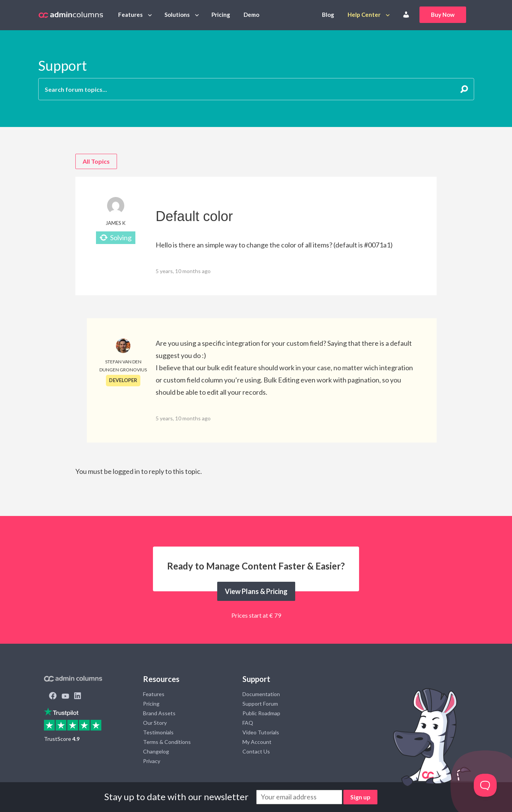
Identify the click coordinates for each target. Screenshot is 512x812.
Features (130, 15)
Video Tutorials (261, 732)
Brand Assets (159, 713)
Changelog (156, 751)
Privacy (152, 761)
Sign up (360, 797)
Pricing (221, 15)
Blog (328, 15)
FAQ (248, 723)
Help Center (364, 15)
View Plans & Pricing (256, 591)
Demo (251, 15)
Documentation (261, 694)
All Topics (96, 161)
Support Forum (260, 704)
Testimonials (158, 732)
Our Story (155, 723)
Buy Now (443, 15)
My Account (257, 742)
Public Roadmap (261, 713)
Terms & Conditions (167, 742)
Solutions (177, 15)
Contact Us (256, 751)
